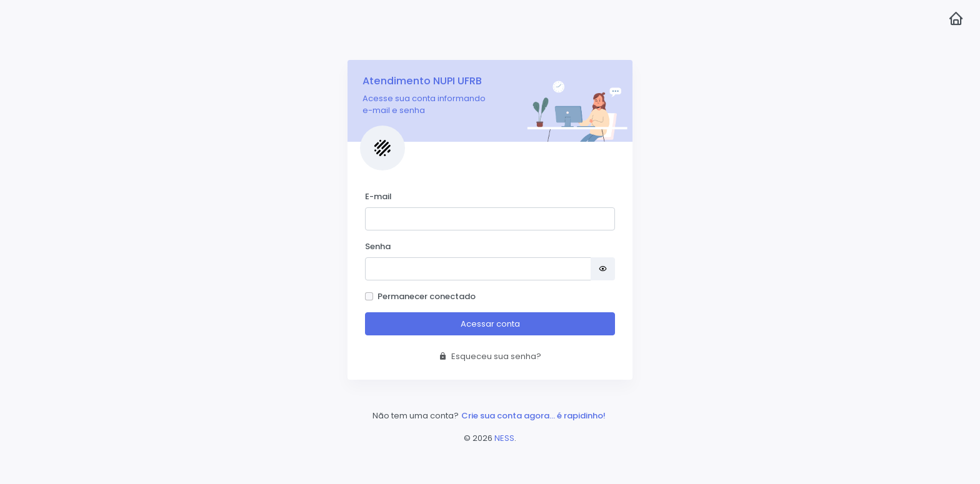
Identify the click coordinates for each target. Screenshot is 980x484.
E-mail (378, 196)
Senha (378, 246)
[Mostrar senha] (603, 269)
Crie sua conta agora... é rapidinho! (533, 416)
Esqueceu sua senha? (490, 356)
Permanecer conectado (427, 296)
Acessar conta (490, 324)
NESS (504, 438)
